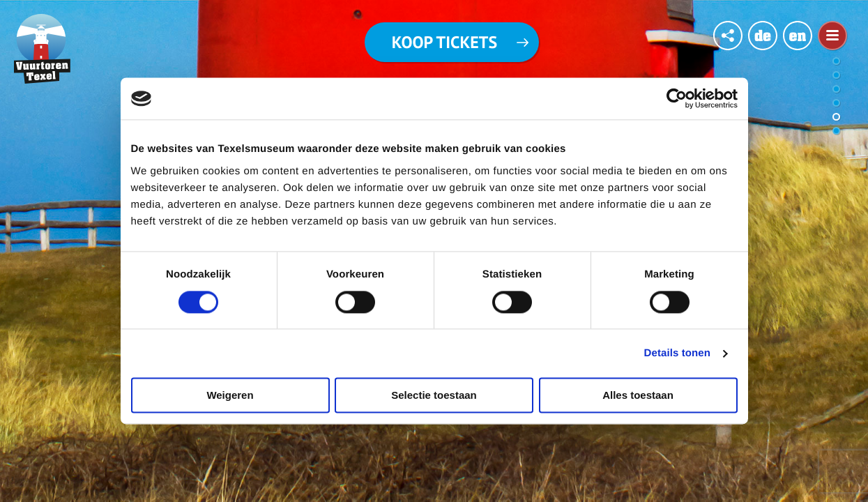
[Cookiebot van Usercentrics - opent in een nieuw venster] (677, 98)
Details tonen (677, 353)
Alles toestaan (638, 396)
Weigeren (230, 396)
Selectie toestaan (434, 396)
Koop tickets (444, 42)
